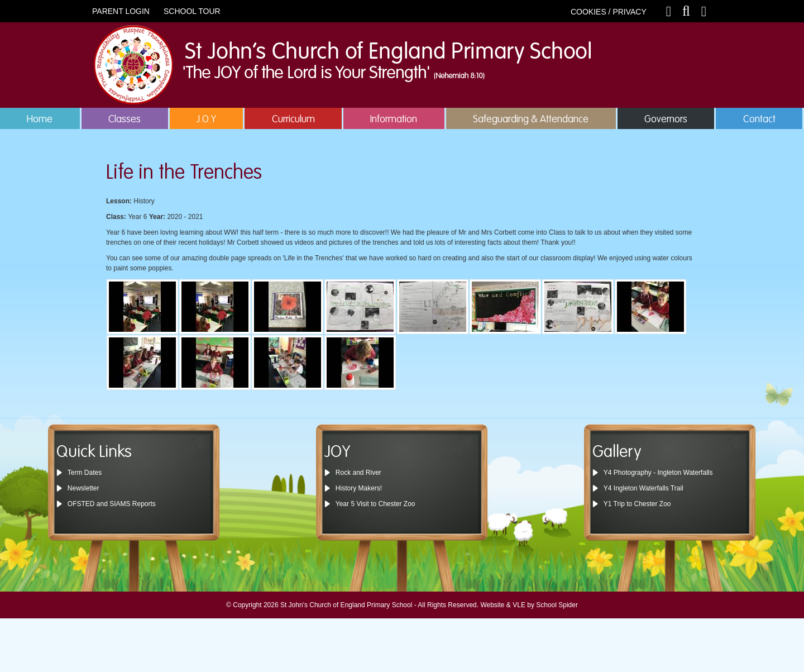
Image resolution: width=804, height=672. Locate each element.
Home (40, 120)
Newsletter (83, 488)
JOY (338, 452)
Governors (666, 120)
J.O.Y (206, 120)
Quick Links (94, 452)
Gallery (617, 452)
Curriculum (293, 120)
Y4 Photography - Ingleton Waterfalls (658, 473)
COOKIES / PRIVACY (609, 12)
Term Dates (85, 473)
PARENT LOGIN (121, 11)
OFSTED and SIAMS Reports (112, 504)
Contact (759, 120)
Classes (125, 120)
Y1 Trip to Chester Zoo (637, 504)
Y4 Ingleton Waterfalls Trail (643, 488)
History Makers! (359, 488)
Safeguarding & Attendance (531, 120)
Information (394, 120)
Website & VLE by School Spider (529, 605)
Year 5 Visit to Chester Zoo (375, 504)
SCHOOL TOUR (192, 11)
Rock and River (358, 473)
